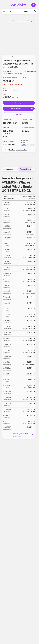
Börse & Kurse (6, 21)
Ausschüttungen (26, 169)
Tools (26, 11)
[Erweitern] (32, 109)
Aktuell (13, 11)
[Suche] (35, 11)
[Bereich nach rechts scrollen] (33, 169)
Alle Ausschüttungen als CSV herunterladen (20, 435)
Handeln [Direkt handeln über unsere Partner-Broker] (19, 114)
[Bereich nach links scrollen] (4, 169)
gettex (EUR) (23, 78)
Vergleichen (16, 109)
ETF (13, 21)
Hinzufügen (19, 103)
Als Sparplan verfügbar (18, 150)
